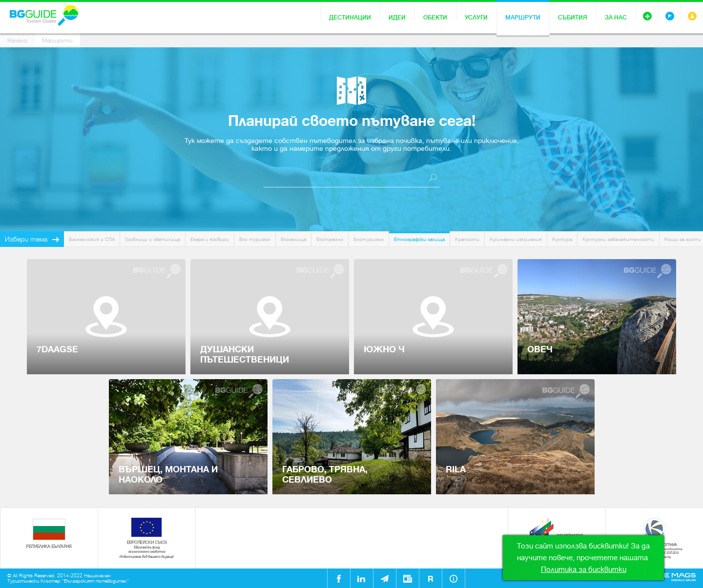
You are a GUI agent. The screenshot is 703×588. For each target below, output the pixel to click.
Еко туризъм (255, 239)
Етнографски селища (419, 239)
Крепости (467, 239)
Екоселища (293, 239)
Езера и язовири (210, 239)
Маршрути (523, 18)
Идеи (397, 18)
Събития (573, 18)
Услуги (476, 18)
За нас (616, 18)
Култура (562, 239)
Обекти (435, 18)
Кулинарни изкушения (516, 239)
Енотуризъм (369, 239)
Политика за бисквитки (584, 569)
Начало (17, 41)
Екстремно (330, 239)
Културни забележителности (618, 239)
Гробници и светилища (153, 239)
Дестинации (350, 18)
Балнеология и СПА (92, 239)
